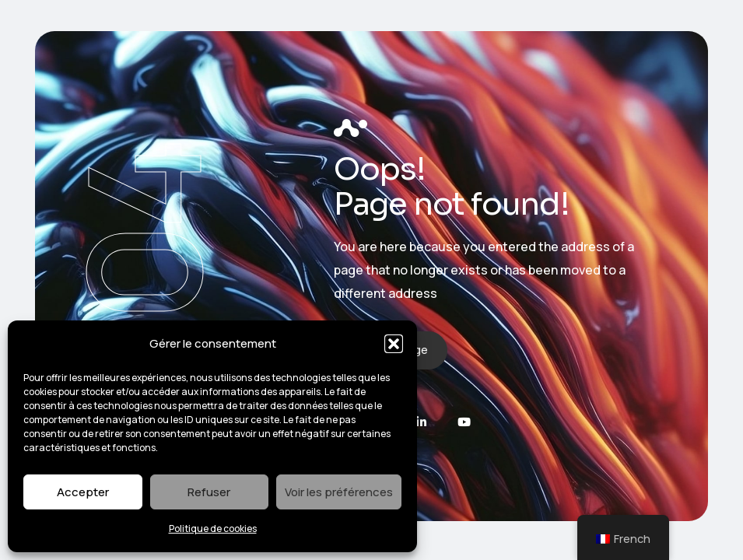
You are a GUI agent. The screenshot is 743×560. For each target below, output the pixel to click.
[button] (394, 344)
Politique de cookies (213, 528)
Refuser (209, 492)
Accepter (83, 492)
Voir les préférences (339, 492)
